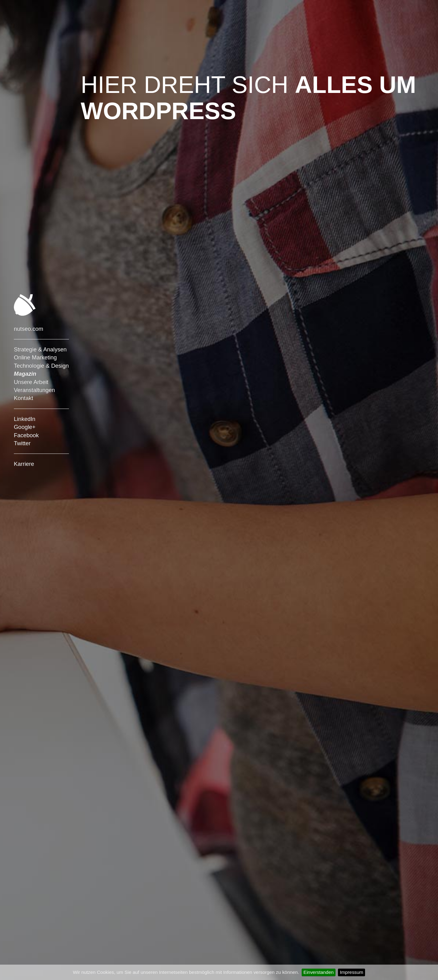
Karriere (24, 464)
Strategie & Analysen (40, 349)
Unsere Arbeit (31, 382)
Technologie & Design (41, 366)
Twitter (22, 443)
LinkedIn (25, 419)
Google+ (25, 427)
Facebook (26, 435)
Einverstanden (319, 972)
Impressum (352, 972)
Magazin (25, 374)
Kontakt (24, 398)
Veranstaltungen (34, 390)
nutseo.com (28, 329)
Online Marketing (35, 357)
